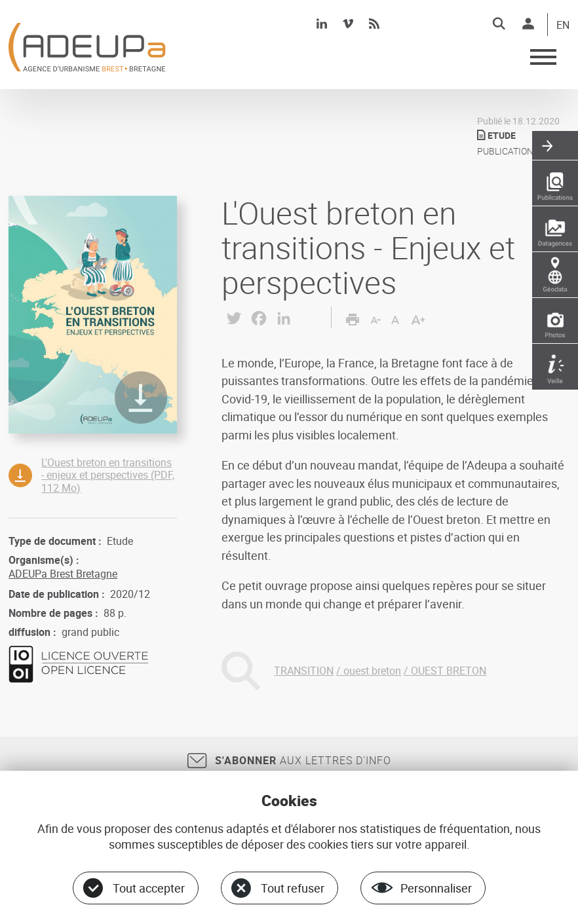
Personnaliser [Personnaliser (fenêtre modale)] (436, 888)
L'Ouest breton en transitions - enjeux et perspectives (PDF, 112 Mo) (108, 475)
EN (563, 26)
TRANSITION (304, 671)
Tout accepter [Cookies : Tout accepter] (149, 888)
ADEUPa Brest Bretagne (63, 574)
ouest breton (372, 671)
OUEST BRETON (449, 671)
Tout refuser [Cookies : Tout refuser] (293, 888)
